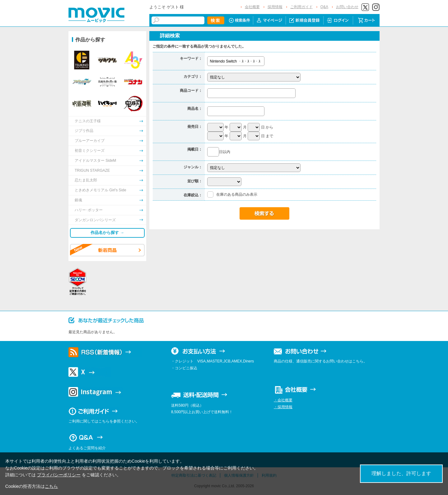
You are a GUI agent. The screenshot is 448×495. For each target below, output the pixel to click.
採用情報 (275, 7)
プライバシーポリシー (59, 475)
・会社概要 (283, 400)
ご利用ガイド (301, 7)
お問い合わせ (347, 7)
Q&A (324, 7)
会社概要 (252, 7)
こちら (51, 486)
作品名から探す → (107, 233)
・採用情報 (283, 407)
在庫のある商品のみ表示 (237, 194)
